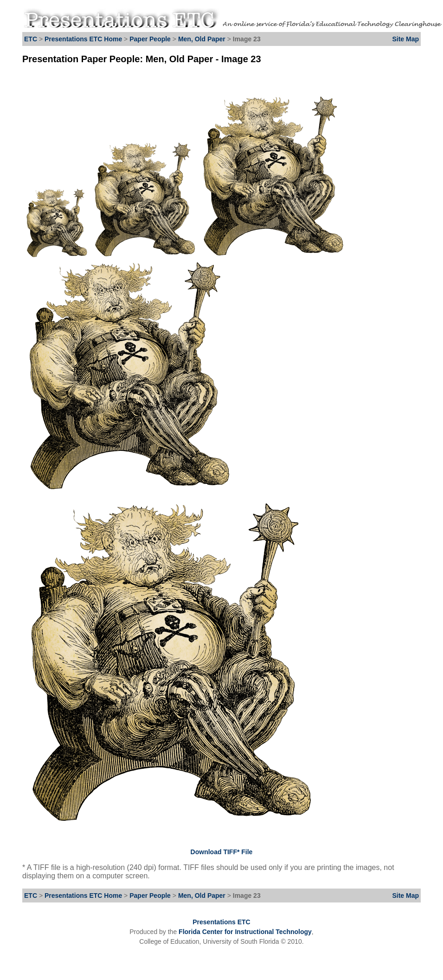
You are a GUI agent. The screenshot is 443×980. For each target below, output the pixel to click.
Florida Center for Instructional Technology (245, 932)
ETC (31, 39)
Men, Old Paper (202, 39)
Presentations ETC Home (83, 39)
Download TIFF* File (222, 852)
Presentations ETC (221, 922)
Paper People (150, 39)
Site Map (405, 39)
